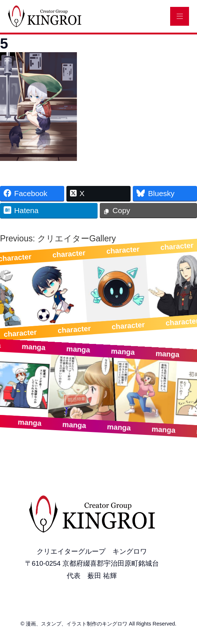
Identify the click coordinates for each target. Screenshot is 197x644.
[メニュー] (180, 16)
